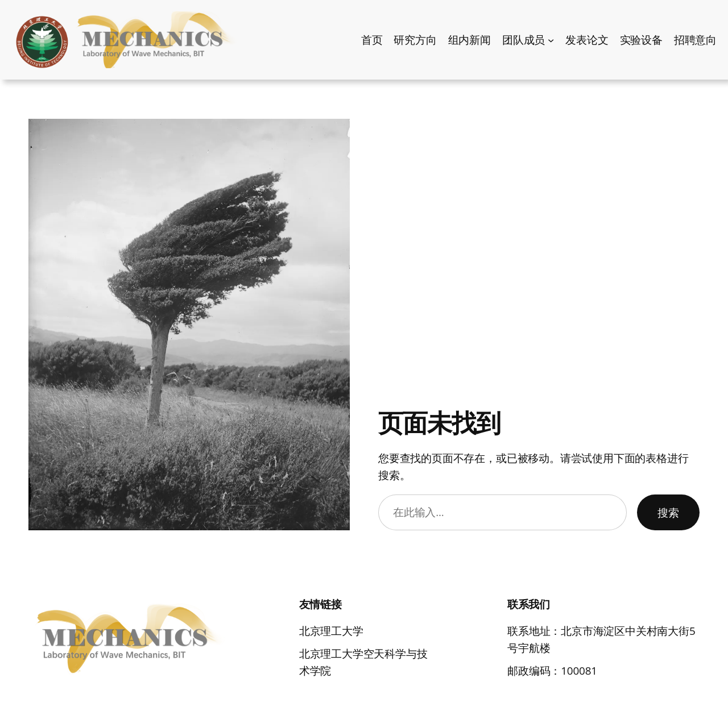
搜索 (668, 512)
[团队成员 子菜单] (551, 40)
